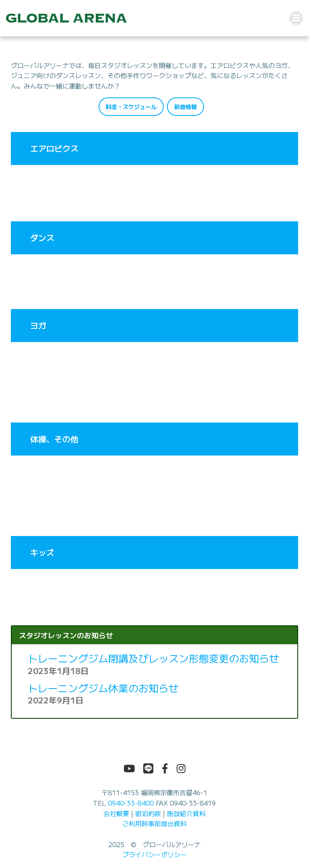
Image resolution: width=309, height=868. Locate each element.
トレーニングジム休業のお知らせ (103, 688)
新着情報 (185, 107)
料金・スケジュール (131, 107)
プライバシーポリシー (154, 855)
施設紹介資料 (186, 813)
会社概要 (116, 813)
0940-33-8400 (131, 803)
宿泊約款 (148, 813)
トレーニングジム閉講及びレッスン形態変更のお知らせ (153, 658)
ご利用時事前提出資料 (154, 824)
